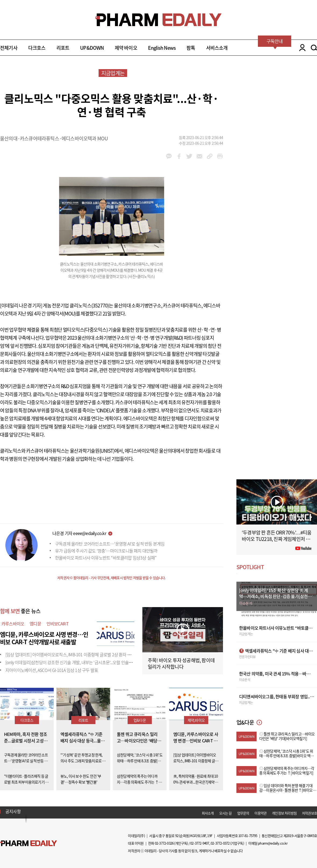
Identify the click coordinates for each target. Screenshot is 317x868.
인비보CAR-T (58, 623)
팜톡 (191, 48)
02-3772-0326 (164, 843)
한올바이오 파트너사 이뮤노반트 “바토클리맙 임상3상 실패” (106, 558)
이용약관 (260, 813)
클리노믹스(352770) (89, 305)
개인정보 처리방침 (284, 813)
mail (199, 156)
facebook (179, 156)
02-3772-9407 (200, 843)
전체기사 (9, 48)
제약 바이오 (126, 48)
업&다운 (140, 720)
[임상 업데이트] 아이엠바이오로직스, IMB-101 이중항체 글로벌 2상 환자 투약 (70, 654)
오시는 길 (226, 813)
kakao (169, 156)
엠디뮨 (35, 623)
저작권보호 (309, 813)
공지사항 (13, 811)
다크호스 (37, 48)
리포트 (63, 48)
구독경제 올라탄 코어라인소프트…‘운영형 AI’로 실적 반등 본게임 (110, 544)
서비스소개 (217, 48)
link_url (210, 156)
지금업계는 (113, 73)
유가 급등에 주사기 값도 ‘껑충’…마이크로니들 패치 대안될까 (106, 551)
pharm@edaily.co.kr (273, 843)
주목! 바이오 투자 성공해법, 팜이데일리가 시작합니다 (181, 663)
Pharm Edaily (28, 843)
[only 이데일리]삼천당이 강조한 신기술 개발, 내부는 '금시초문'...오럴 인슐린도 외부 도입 (79, 662)
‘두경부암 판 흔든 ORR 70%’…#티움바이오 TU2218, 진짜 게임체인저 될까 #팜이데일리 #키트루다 (277, 539)
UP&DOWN (92, 48)
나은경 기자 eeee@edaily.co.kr (79, 533)
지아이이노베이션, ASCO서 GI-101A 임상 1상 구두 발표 (52, 670)
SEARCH (314, 48)
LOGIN (301, 48)
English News (162, 48)
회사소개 (208, 813)
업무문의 (243, 813)
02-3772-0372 (220, 843)
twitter (189, 156)
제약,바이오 (196, 720)
